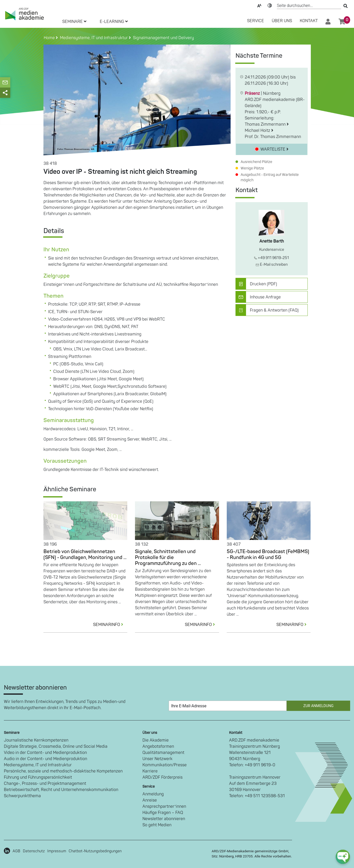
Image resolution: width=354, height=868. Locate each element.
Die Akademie (156, 740)
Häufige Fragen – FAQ (163, 813)
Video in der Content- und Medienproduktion (45, 753)
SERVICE (256, 21)
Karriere (150, 771)
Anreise (150, 800)
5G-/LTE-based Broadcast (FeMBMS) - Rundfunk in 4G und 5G (268, 555)
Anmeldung (153, 794)
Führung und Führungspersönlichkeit (38, 777)
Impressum (57, 851)
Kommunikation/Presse (165, 765)
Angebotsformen (158, 746)
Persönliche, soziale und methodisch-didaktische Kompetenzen (63, 771)
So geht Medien (157, 825)
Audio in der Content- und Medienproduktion (46, 759)
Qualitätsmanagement (163, 753)
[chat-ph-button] (343, 857)
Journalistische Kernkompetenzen (36, 740)
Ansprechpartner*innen (164, 806)
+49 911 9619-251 (271, 258)
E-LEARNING (114, 22)
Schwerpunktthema (22, 796)
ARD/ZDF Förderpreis (162, 777)
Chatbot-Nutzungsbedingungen (95, 851)
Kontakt (309, 21)
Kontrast (270, 5)
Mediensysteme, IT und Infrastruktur (38, 765)
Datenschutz (34, 851)
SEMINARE (74, 22)
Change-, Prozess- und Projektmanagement (45, 784)
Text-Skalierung (259, 5)
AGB (16, 851)
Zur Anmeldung (318, 706)
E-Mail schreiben (272, 265)
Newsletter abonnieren (164, 819)
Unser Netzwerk (157, 759)
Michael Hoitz (259, 131)
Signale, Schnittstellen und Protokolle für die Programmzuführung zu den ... (168, 557)
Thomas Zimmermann (267, 124)
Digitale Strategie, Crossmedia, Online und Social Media (56, 746)
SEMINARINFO (110, 625)
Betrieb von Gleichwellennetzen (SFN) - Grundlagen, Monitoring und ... (85, 555)
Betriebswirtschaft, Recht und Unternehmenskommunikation (61, 790)
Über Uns (282, 21)
